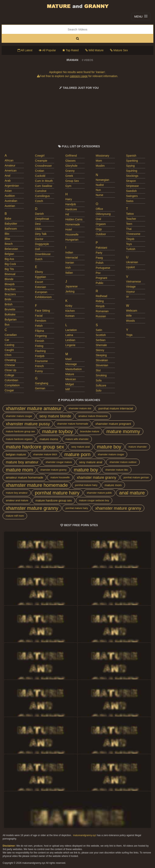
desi (38, 224)
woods (130, 321)
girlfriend (71, 156)
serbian (101, 340)
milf (68, 389)
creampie (41, 161)
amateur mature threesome (93, 416)
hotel (69, 229)
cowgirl (40, 156)
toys (129, 244)
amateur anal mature (17, 500)
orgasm (101, 224)
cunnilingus (42, 196)
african (9, 160)
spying (130, 166)
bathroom (11, 229)
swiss (130, 201)
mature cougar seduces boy (94, 500)
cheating (10, 360)
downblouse (43, 254)
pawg (99, 258)
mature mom (19, 470)
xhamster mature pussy (28, 424)
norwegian (102, 180)
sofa (99, 380)
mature (70, 374)
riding (100, 301)
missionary (102, 156)
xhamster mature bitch (45, 454)
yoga (129, 335)
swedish (131, 191)
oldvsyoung (103, 214)
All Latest (25, 50)
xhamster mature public (99, 493)
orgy (99, 229)
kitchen (70, 311)
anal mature (132, 493)
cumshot (41, 191)
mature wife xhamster (77, 439)
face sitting (42, 311)
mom (99, 161)
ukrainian (132, 262)
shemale (101, 345)
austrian (10, 206)
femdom (40, 321)
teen (129, 224)
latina (69, 335)
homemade (73, 224)
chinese (10, 365)
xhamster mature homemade (73, 424)
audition (10, 196)
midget (70, 384)
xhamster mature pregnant (113, 424)
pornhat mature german (136, 477)
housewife (72, 235)
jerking (70, 291)
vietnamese (134, 282)
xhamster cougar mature (59, 462)
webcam (132, 311)
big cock (10, 264)
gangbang (41, 383)
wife (129, 316)
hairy (69, 199)
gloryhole (71, 166)
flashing (40, 351)
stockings (132, 176)
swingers (132, 196)
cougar (9, 390)
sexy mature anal (80, 447)
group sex (72, 181)
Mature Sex (119, 50)
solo (98, 391)
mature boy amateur (22, 462)
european (41, 292)
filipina (39, 331)
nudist (100, 185)
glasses (71, 161)
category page (79, 76)
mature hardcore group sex (20, 431)
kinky (69, 306)
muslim (100, 166)
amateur (10, 165)
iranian (70, 263)
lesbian (70, 340)
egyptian (40, 277)
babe (8, 219)
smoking (101, 375)
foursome (41, 361)
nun (98, 190)
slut (98, 370)
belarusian (11, 249)
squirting (132, 171)
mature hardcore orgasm (19, 439)
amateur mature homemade (25, 477)
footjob (40, 356)
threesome (133, 234)
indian (69, 252)
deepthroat (42, 219)
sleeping (101, 355)
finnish (39, 341)
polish (99, 263)
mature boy (109, 447)
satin (99, 330)
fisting (39, 346)
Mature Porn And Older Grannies (77, 6)
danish (39, 214)
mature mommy (123, 431)
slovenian (102, 365)
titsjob (130, 239)
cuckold (40, 176)
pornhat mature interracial (116, 408)
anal (7, 176)
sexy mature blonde (55, 416)
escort (39, 282)
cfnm (8, 355)
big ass (9, 259)
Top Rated (70, 50)
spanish (131, 156)
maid (68, 359)
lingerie (70, 345)
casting (9, 345)
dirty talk (41, 234)
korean (70, 316)
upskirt (131, 267)
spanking (132, 161)
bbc (7, 234)
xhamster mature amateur (34, 408)
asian (8, 191)
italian (69, 273)
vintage (131, 287)
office (99, 209)
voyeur (131, 292)
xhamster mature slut (80, 408)
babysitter (11, 224)
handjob (71, 204)
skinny (100, 350)
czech (39, 201)
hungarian (72, 240)
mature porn (77, 454)
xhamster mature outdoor (123, 462)
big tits (9, 269)
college (9, 375)
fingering (41, 336)
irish (68, 268)
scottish (101, 335)
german (40, 388)
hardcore (71, 209)
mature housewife (60, 477)
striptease (132, 186)
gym (68, 186)
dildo (38, 229)
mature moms (49, 439)
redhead (101, 296)
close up (10, 370)
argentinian (12, 186)
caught (9, 350)
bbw (7, 239)
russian (101, 316)
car (7, 340)
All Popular (47, 50)
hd (67, 214)
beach (9, 244)
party (99, 253)
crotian (39, 171)
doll (37, 249)
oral (98, 219)
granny (70, 171)
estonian (40, 287)
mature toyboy (58, 431)
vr (127, 297)
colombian (11, 380)
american (11, 171)
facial (39, 316)
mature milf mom (15, 516)
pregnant (101, 278)
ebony (39, 272)
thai (129, 229)
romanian (102, 311)
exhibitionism (43, 297)
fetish (39, 326)
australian (11, 201)
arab (8, 181)
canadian (11, 335)
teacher (131, 219)
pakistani (101, 248)
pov (98, 273)
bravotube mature (90, 431)
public (99, 283)
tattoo (130, 214)
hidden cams (74, 219)
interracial (72, 258)
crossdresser (43, 166)
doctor (39, 239)
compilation (12, 385)
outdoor (101, 234)
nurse (99, 195)
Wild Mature (94, 50)
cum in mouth (44, 181)
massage (71, 364)
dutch (39, 259)
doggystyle (42, 244)
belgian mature (16, 454)
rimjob (100, 306)
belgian (9, 254)
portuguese (103, 268)
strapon (131, 181)
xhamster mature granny (53, 470)
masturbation (74, 369)
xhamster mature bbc (117, 470)
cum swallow (43, 186)
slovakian (102, 360)
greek (69, 176)
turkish (131, 249)
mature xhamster (138, 447)
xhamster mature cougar (19, 416)
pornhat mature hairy (86, 485)
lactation (71, 330)
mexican (71, 379)
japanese (72, 286)
